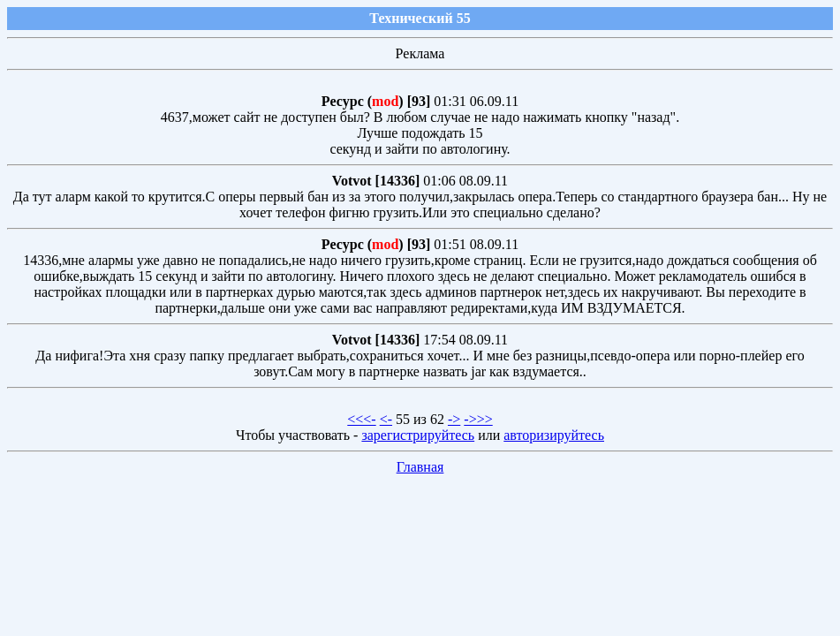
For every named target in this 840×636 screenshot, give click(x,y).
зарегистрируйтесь (418, 435)
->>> (478, 419)
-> (454, 419)
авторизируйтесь (554, 435)
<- (386, 419)
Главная (420, 467)
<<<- (361, 419)
